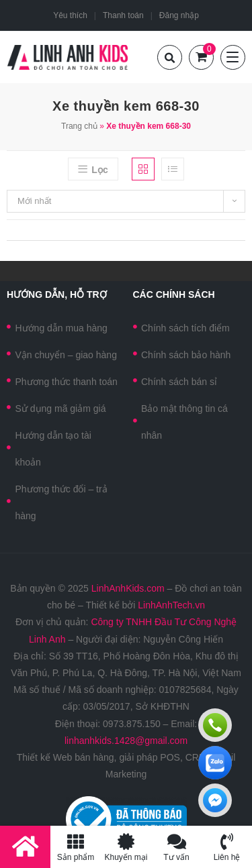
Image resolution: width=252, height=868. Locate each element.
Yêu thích (70, 15)
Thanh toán (123, 15)
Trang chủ (79, 126)
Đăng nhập (179, 15)
